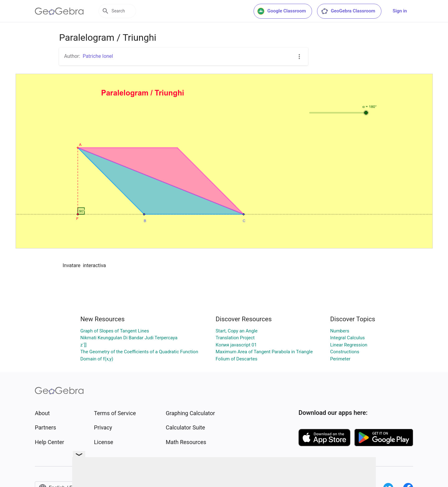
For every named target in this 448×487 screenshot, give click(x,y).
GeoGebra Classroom (348, 11)
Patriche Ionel (98, 56)
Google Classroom (282, 11)
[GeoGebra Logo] (59, 11)
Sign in (400, 11)
